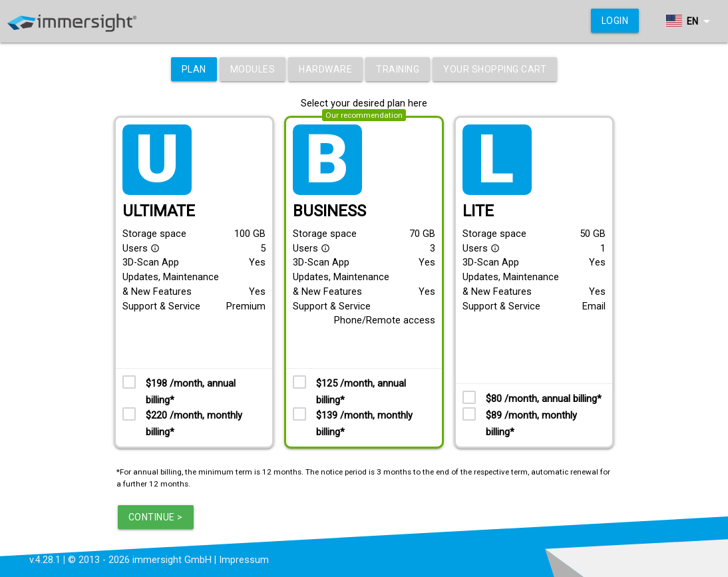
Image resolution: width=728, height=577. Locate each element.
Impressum (244, 560)
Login (615, 21)
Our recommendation (364, 115)
